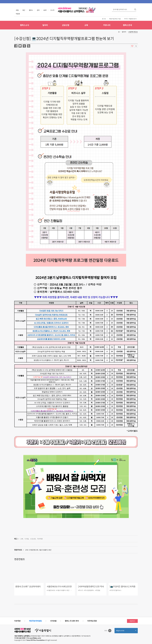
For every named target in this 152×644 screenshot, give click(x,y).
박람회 (18, 14)
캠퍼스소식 (25, 25)
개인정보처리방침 (35, 621)
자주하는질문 (92, 621)
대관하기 (132, 621)
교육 (86, 25)
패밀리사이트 (126, 631)
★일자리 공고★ (133, 32)
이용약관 (17, 621)
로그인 (104, 19)
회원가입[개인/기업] (115, 19)
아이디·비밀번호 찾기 (130, 19)
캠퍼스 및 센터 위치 (72, 621)
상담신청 (66, 25)
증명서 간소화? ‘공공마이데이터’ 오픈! (28, 588)
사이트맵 (53, 621)
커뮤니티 (107, 25)
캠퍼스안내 (127, 25)
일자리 (45, 25)
